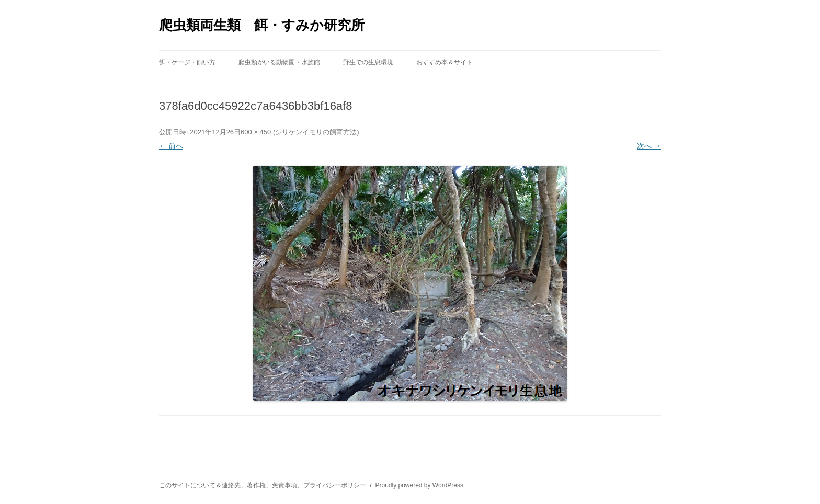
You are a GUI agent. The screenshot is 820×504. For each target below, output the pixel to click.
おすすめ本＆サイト (445, 62)
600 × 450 (256, 132)
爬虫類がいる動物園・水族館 (279, 62)
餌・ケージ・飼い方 (187, 62)
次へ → (649, 146)
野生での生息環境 (368, 62)
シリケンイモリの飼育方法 (316, 132)
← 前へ (171, 146)
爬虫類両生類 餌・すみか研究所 (262, 25)
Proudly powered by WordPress (419, 485)
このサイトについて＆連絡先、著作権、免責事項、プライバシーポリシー (263, 485)
